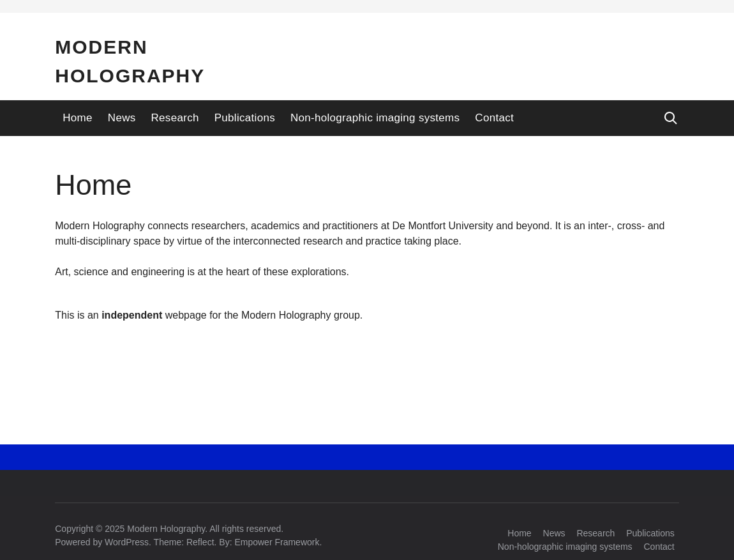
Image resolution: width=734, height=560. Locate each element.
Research (175, 118)
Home (78, 118)
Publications (245, 118)
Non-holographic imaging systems (375, 118)
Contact (494, 118)
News (122, 118)
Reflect (200, 542)
